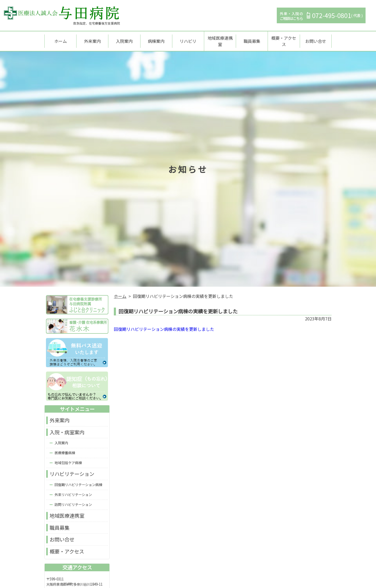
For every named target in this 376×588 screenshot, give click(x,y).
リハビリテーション (72, 469)
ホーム (61, 39)
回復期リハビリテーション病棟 (78, 480)
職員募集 (252, 39)
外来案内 (92, 39)
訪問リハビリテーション (73, 500)
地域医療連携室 (220, 39)
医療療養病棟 (65, 448)
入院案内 (124, 39)
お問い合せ (316, 39)
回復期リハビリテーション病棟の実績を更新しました (164, 324)
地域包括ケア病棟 (68, 458)
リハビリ (188, 39)
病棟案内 (156, 39)
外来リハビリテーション (73, 490)
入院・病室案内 (67, 427)
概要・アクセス (284, 39)
